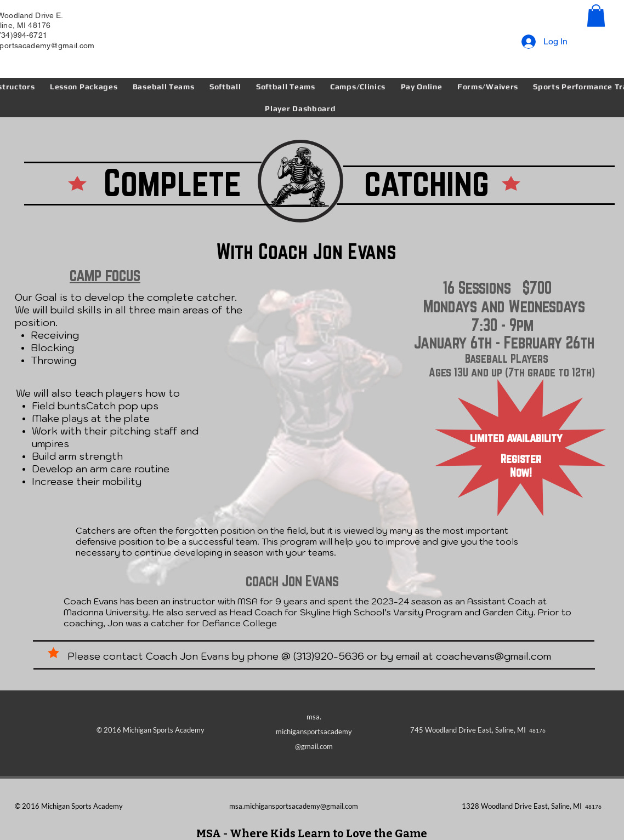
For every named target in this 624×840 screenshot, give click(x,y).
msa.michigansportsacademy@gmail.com (294, 806)
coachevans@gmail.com (493, 656)
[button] (596, 16)
